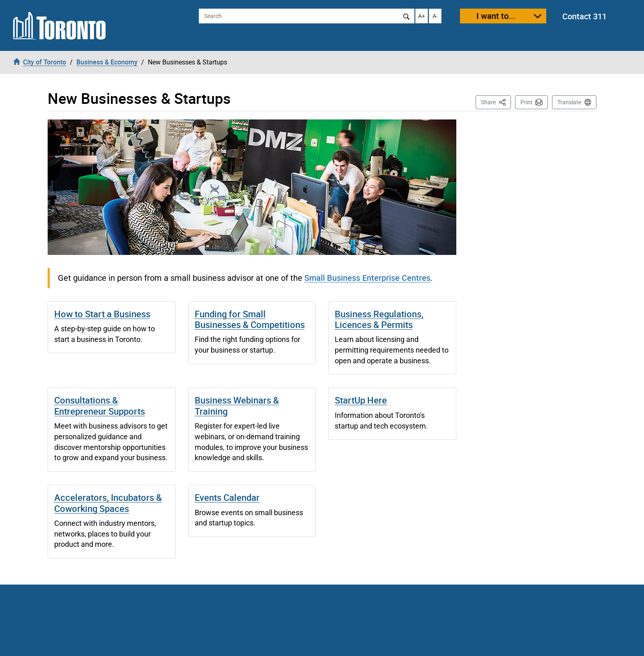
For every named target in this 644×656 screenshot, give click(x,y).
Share (496, 102)
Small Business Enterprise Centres (367, 278)
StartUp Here (361, 400)
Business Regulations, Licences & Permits (379, 319)
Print (527, 102)
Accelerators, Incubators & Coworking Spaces (108, 503)
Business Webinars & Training (237, 405)
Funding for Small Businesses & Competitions (250, 319)
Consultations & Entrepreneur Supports (100, 405)
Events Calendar (227, 497)
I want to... (496, 16)
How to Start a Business (102, 314)
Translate (569, 102)
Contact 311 (584, 16)
